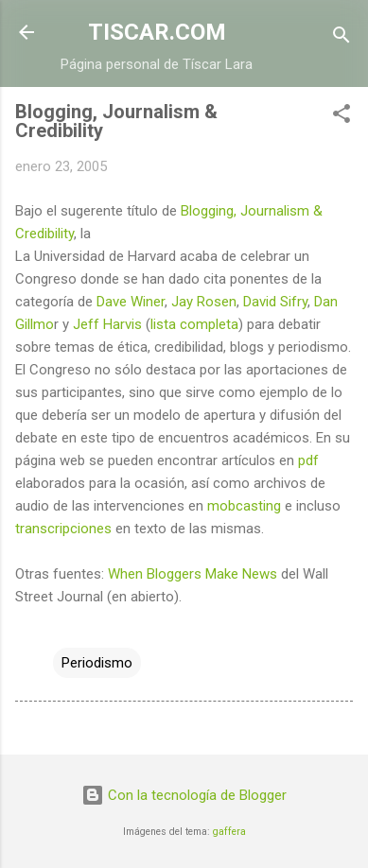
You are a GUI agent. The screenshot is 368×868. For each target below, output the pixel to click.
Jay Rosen (204, 302)
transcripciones (63, 529)
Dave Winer (131, 302)
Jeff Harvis (107, 324)
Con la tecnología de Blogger (184, 795)
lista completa (194, 324)
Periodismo (97, 663)
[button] (342, 117)
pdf (308, 460)
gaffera (229, 832)
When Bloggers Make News (193, 574)
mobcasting (244, 506)
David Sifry (275, 302)
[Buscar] (342, 38)
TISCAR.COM (157, 32)
